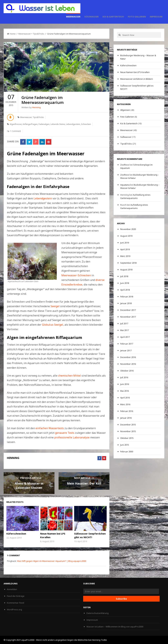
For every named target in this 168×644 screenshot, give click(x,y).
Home (11, 34)
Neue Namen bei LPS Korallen (135, 72)
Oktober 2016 (127, 371)
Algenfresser (16, 124)
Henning (36, 107)
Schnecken (86, 124)
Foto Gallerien (137, 17)
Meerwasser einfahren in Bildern (137, 79)
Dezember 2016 (128, 357)
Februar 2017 (127, 344)
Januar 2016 (126, 418)
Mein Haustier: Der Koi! (84, 483)
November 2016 (128, 364)
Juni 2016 (125, 384)
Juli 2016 (124, 377)
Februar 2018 (127, 297)
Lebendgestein (73, 124)
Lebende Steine (58, 124)
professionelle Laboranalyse (72, 437)
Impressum (156, 17)
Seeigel (55, 306)
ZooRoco (125, 165)
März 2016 (125, 404)
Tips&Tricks (38, 34)
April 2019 (125, 249)
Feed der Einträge (16, 596)
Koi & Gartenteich (113, 17)
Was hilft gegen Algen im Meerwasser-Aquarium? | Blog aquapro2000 (52, 561)
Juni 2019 (125, 243)
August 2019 (126, 236)
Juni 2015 (125, 445)
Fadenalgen (44, 124)
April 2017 (125, 337)
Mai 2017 (125, 330)
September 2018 (128, 263)
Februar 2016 (127, 411)
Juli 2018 (124, 276)
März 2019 (125, 256)
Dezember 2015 (128, 425)
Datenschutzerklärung (98, 613)
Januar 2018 (126, 303)
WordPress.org (14, 609)
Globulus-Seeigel (52, 325)
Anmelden (12, 589)
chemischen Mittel (69, 376)
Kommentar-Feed (16, 603)
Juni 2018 (125, 283)
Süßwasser (91, 17)
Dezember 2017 (128, 310)
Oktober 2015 (127, 438)
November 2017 (128, 317)
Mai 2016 (125, 391)
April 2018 (125, 290)
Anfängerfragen (30, 124)
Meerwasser (73, 17)
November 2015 (128, 431)
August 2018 (126, 270)
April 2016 (125, 398)
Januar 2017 (126, 350)
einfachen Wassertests (50, 428)
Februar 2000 (127, 452)
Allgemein (125, 110)
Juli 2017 (124, 323)
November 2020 (128, 229)
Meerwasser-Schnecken (76, 275)
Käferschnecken (16, 534)
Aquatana (125, 185)
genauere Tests (65, 433)
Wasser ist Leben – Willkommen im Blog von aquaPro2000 (115, 627)
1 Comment (15, 131)
